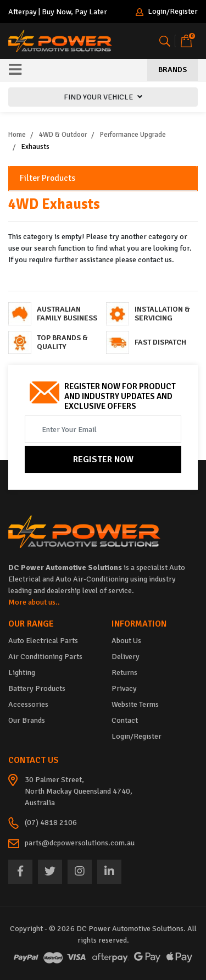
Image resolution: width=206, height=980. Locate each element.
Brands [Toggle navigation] (172, 70)
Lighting (22, 672)
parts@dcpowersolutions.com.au (80, 843)
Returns (124, 672)
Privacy (124, 688)
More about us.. (34, 602)
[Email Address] (103, 429)
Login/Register (167, 12)
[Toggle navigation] (15, 70)
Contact (125, 720)
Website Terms (135, 704)
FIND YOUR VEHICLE (103, 97)
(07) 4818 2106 (51, 823)
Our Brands (27, 720)
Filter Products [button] (48, 178)
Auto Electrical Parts (43, 641)
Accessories (28, 704)
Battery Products (37, 688)
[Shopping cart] (186, 41)
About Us (126, 641)
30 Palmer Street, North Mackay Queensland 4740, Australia (79, 791)
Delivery (126, 657)
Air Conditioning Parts (45, 657)
